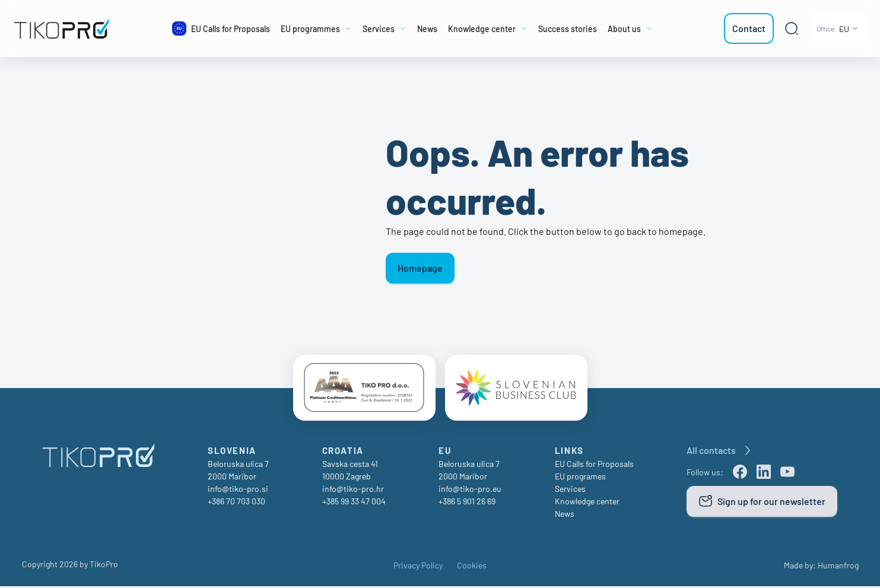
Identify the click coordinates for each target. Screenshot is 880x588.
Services (570, 490)
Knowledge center (587, 503)
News (565, 515)
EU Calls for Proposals (594, 465)
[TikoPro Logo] (70, 28)
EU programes (580, 478)
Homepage (420, 268)
